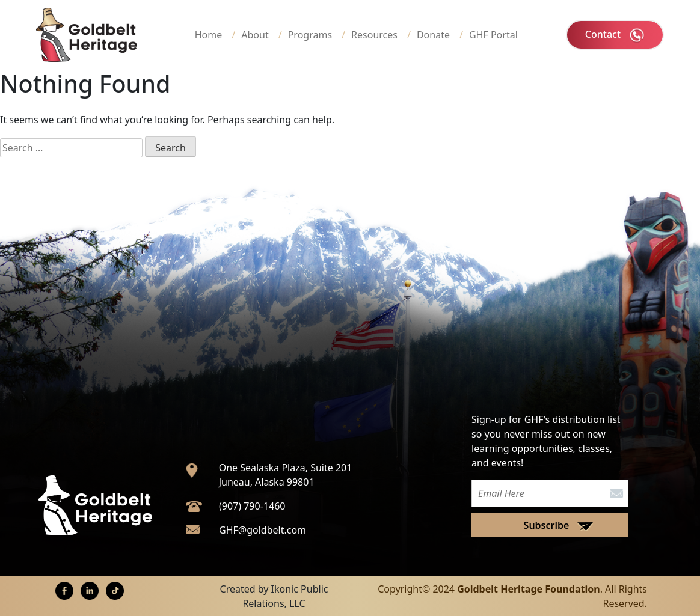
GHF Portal (493, 35)
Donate (433, 35)
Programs (310, 35)
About (255, 35)
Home (209, 35)
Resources (374, 35)
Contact (615, 35)
